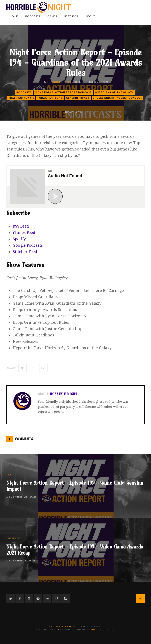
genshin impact (78, 98)
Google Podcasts (28, 245)
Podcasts (33, 16)
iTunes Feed (24, 233)
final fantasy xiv (21, 98)
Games (52, 16)
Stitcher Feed (25, 252)
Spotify (19, 239)
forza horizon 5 (50, 98)
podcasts (24, 92)
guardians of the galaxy (114, 92)
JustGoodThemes (103, 630)
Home (14, 16)
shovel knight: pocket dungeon (118, 98)
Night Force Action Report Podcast (63, 92)
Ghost (59, 630)
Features (71, 16)
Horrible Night (60, 82)
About (90, 16)
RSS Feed (21, 226)
